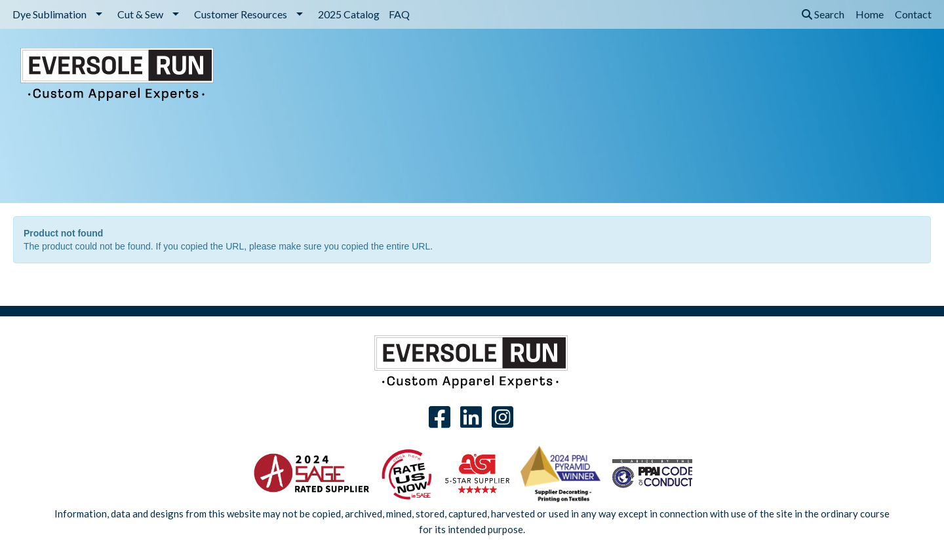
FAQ (399, 14)
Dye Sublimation (49, 14)
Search (823, 14)
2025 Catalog (349, 14)
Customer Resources (241, 14)
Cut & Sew (140, 14)
